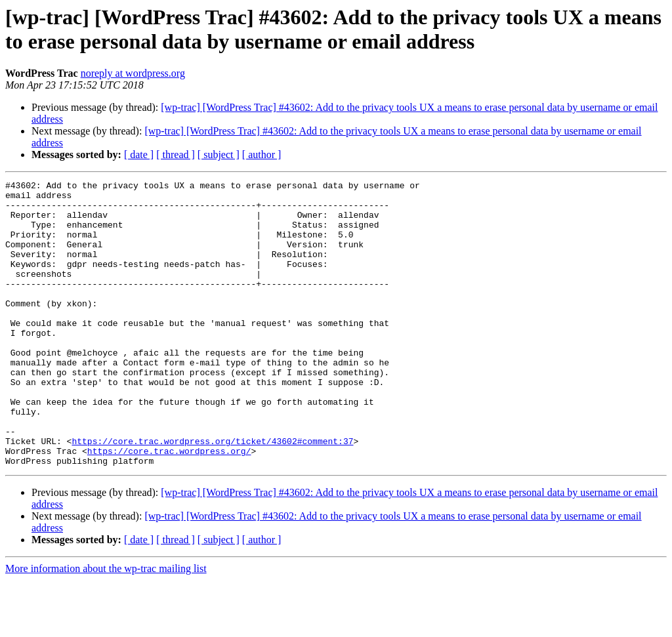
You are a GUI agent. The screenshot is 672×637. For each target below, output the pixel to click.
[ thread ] (176, 154)
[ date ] (139, 154)
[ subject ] (219, 154)
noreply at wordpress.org (133, 73)
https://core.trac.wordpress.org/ (169, 506)
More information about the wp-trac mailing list (106, 626)
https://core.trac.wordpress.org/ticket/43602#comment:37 (212, 494)
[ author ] (262, 154)
